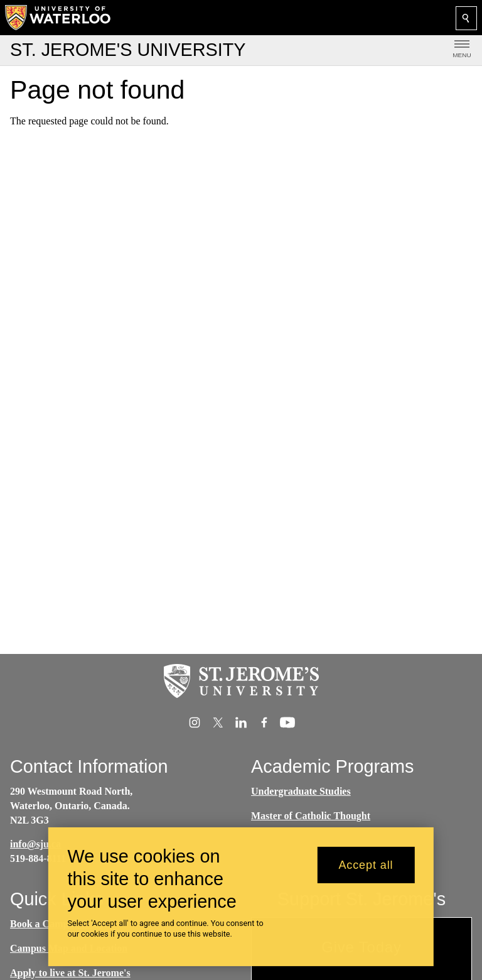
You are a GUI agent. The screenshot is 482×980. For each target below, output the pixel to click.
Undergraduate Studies (301, 791)
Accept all (366, 872)
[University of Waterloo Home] (58, 18)
